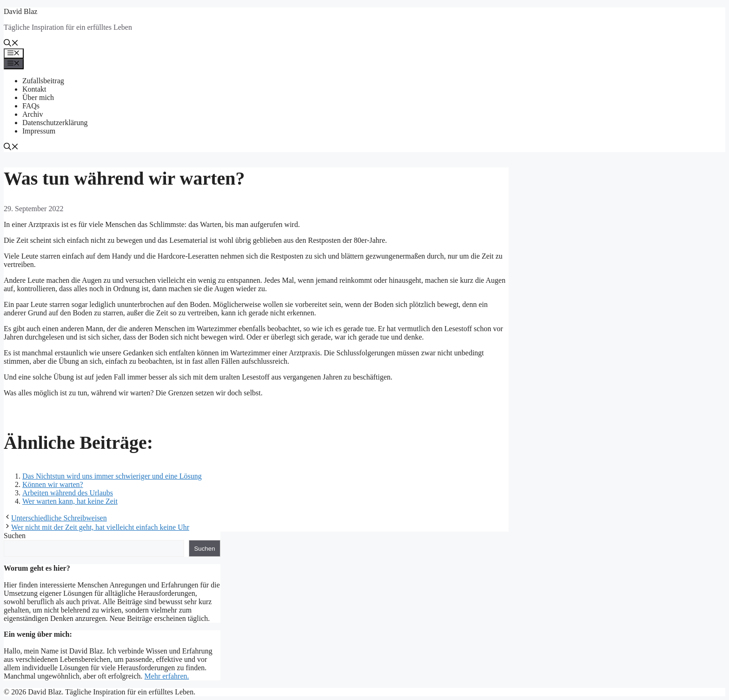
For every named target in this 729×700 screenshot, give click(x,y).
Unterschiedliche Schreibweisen (59, 518)
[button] (11, 44)
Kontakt (34, 89)
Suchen (15, 536)
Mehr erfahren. (167, 676)
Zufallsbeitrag (43, 81)
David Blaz (20, 11)
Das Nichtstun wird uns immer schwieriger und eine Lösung (112, 476)
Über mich (38, 97)
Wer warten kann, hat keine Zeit (70, 501)
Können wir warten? (53, 484)
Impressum (39, 131)
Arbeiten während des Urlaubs (68, 493)
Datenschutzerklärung (55, 123)
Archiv (33, 114)
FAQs (31, 106)
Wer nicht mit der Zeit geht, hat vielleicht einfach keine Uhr (100, 527)
